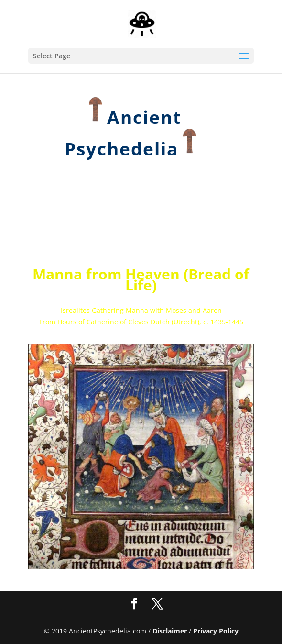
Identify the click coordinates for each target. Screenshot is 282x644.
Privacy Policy (216, 631)
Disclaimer (170, 631)
